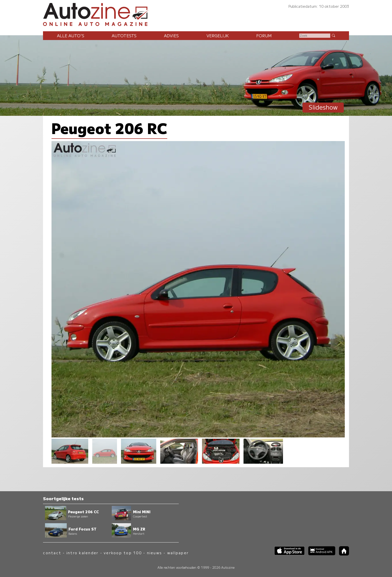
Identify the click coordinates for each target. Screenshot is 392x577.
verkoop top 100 (123, 553)
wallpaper (178, 553)
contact (52, 553)
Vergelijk (218, 36)
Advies (171, 36)
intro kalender (82, 553)
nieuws (154, 553)
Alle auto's (71, 36)
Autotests (124, 36)
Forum (264, 36)
